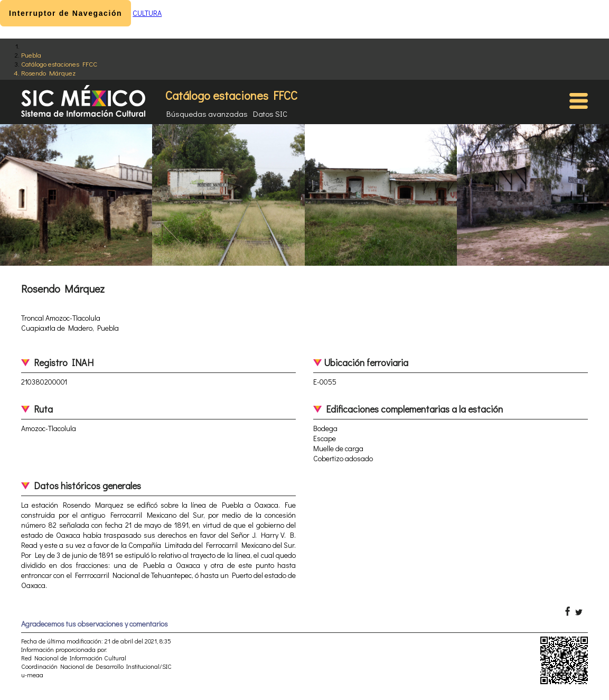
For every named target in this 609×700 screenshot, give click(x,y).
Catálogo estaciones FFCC (59, 64)
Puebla (31, 55)
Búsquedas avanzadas (207, 114)
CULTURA (147, 13)
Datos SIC (270, 114)
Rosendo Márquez (48, 73)
